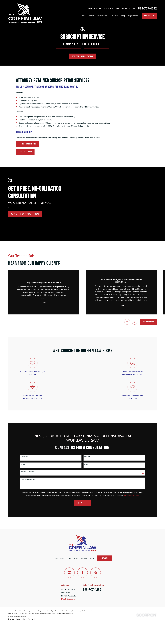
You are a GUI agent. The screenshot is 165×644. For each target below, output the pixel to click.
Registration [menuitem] (133, 16)
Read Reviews (148, 322)
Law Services (73, 558)
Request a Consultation (82, 56)
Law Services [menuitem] (102, 16)
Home (55, 558)
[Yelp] (95, 573)
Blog (92, 558)
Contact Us (149, 16)
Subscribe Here (25, 152)
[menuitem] (11, 619)
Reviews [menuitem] (114, 16)
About (63, 558)
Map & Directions (68, 599)
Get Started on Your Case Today (22, 214)
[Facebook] (82, 573)
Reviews (84, 558)
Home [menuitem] (83, 16)
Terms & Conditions (27, 144)
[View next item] (135, 322)
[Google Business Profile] (69, 573)
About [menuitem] (91, 16)
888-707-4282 (147, 8)
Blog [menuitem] (123, 16)
